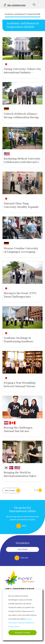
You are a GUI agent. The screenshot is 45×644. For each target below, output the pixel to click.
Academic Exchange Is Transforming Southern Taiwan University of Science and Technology (22, 343)
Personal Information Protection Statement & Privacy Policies (21, 623)
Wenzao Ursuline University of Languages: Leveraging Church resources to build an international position (22, 253)
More (24, 526)
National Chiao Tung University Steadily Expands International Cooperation (21, 207)
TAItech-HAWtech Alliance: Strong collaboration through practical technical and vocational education (22, 119)
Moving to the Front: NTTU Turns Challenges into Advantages (20, 296)
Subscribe (24, 558)
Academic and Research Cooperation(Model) (25, 14)
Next (40, 490)
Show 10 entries (10, 490)
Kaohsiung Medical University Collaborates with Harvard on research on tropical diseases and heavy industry (22, 164)
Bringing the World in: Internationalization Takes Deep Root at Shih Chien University (20, 478)
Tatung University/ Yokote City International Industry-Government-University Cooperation (22, 74)
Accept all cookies (22, 633)
